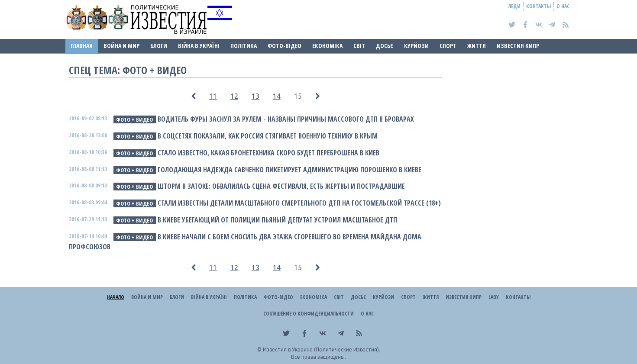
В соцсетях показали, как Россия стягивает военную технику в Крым (268, 136)
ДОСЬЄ (385, 46)
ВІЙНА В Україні (199, 46)
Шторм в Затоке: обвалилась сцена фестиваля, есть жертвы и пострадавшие (281, 186)
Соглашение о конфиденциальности (309, 314)
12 (234, 96)
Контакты (538, 6)
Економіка (327, 46)
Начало (116, 297)
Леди (514, 6)
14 (277, 96)
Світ (359, 46)
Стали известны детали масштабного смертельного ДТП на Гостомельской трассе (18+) (299, 203)
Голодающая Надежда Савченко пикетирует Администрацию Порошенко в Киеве (289, 170)
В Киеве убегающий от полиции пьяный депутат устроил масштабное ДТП (277, 220)
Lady (494, 297)
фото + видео (134, 119)
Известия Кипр (518, 46)
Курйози (416, 46)
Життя (477, 46)
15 (298, 96)
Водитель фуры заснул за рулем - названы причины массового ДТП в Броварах (286, 119)
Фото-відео (285, 46)
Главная (82, 46)
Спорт (448, 46)
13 (255, 96)
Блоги (159, 46)
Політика (244, 46)
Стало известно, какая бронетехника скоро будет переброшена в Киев (268, 153)
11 (213, 96)
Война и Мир (121, 46)
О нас (563, 6)
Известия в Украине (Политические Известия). (322, 350)
